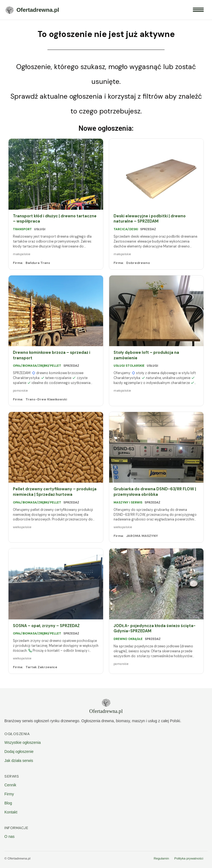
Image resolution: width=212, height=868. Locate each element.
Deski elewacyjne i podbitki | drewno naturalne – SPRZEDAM (150, 219)
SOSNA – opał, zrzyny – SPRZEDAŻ (46, 626)
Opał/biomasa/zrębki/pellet (37, 366)
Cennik (10, 785)
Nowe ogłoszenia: (106, 128)
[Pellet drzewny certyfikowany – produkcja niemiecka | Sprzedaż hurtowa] (56, 447)
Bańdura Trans (38, 263)
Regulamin (161, 858)
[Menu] (198, 10)
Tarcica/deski (126, 229)
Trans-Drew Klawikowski (46, 399)
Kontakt (11, 812)
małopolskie (22, 254)
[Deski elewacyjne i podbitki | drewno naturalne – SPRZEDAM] (156, 174)
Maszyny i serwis (128, 502)
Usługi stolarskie (129, 366)
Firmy (9, 794)
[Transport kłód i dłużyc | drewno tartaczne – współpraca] (56, 174)
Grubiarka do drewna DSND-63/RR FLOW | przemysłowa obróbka (155, 492)
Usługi (40, 229)
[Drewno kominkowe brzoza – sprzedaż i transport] (56, 311)
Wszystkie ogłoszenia (22, 742)
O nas (9, 836)
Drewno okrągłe (128, 639)
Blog (8, 803)
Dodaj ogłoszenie (19, 752)
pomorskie (20, 391)
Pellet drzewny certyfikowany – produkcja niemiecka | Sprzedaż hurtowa (55, 492)
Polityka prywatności (189, 858)
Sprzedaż (148, 229)
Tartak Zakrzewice (41, 667)
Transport (22, 229)
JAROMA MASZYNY (142, 536)
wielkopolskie (22, 527)
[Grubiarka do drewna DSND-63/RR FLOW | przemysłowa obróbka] (156, 447)
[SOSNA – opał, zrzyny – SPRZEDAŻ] (56, 584)
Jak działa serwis (19, 761)
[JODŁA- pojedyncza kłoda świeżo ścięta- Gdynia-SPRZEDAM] (156, 584)
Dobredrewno (138, 263)
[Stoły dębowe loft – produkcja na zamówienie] (156, 311)
